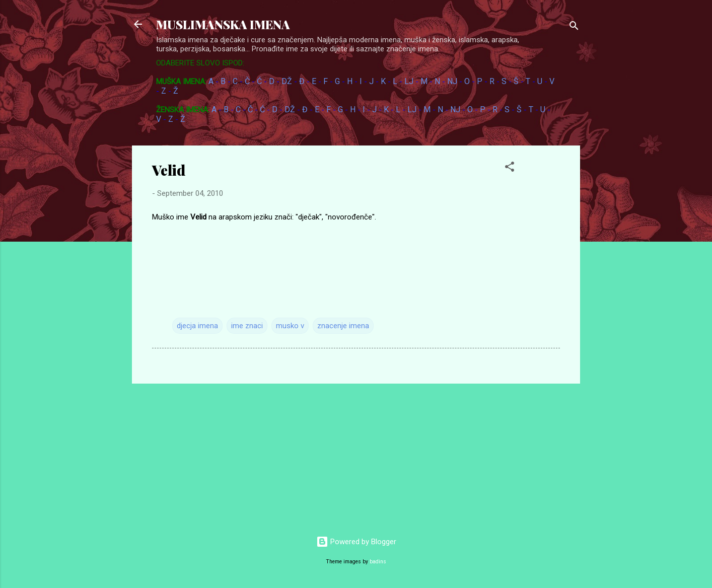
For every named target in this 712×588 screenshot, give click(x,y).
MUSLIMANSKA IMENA (223, 24)
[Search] (574, 27)
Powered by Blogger (356, 542)
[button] (510, 168)
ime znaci (247, 326)
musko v (290, 326)
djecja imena (197, 326)
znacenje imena (343, 326)
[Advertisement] (614, 216)
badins (378, 562)
